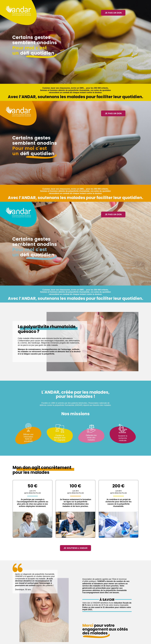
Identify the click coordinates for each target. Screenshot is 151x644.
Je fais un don (113, 13)
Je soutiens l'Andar (75, 548)
